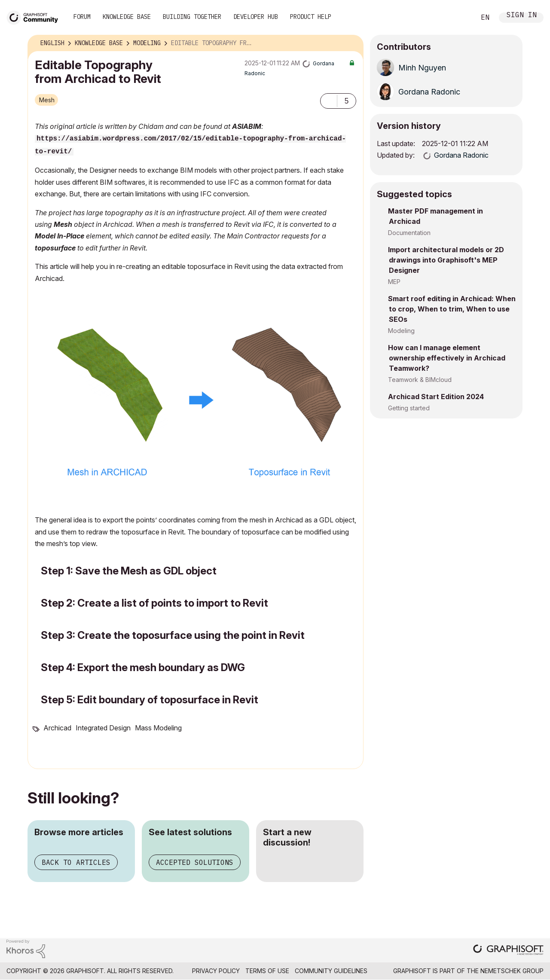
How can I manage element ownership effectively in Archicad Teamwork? (447, 358)
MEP (394, 282)
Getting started (409, 408)
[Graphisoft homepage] (508, 951)
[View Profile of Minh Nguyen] (422, 68)
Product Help (311, 17)
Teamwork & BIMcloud (420, 380)
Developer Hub (256, 17)
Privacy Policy (216, 971)
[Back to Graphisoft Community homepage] (35, 17)
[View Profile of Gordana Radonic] (429, 92)
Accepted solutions (195, 862)
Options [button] (351, 43)
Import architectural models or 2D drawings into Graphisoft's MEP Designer (446, 260)
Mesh (47, 100)
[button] (329, 101)
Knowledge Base (127, 17)
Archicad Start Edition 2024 (436, 397)
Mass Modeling (158, 728)
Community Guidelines (331, 971)
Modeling (401, 331)
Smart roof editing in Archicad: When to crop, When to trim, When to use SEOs (452, 309)
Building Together (192, 17)
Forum (82, 17)
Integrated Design (103, 728)
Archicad (57, 728)
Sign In (522, 16)
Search (459, 18)
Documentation (409, 233)
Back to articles (76, 862)
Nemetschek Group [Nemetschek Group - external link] (512, 971)
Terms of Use (267, 971)
